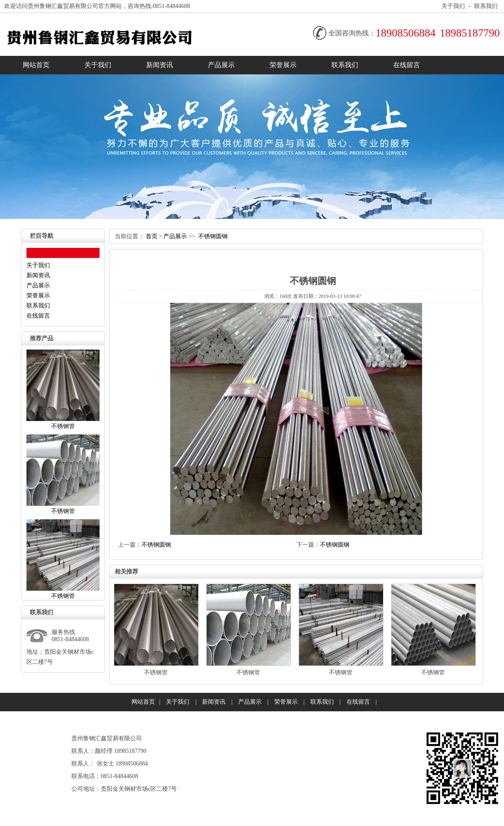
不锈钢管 (156, 672)
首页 (152, 236)
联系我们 (486, 6)
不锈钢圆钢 (213, 236)
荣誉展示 (283, 65)
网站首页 (36, 65)
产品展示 (221, 65)
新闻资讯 (160, 65)
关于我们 (453, 6)
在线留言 (407, 65)
